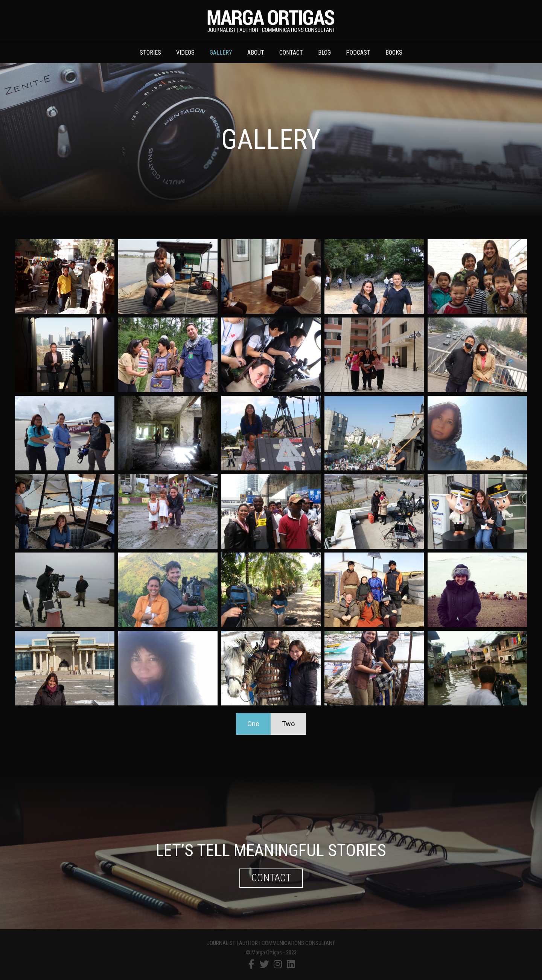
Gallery (221, 53)
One (253, 724)
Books (394, 53)
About (256, 53)
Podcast (358, 53)
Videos (185, 53)
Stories (150, 53)
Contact (291, 53)
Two (288, 724)
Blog (324, 53)
